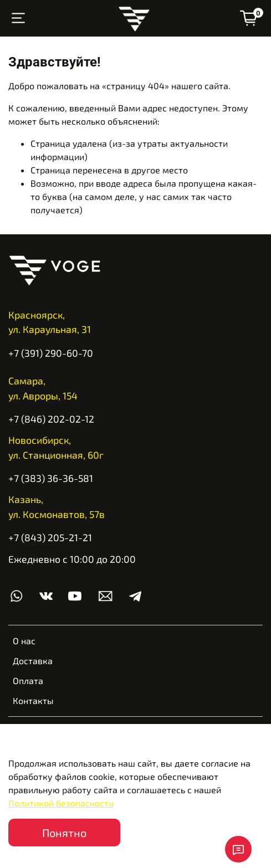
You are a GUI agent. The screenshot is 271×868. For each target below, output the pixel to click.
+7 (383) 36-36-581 (51, 478)
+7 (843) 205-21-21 (50, 537)
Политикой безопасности (61, 803)
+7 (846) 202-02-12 (51, 419)
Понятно (64, 833)
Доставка (33, 661)
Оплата (28, 680)
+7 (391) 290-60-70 (51, 353)
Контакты (33, 700)
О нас (24, 641)
